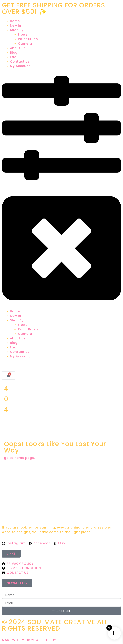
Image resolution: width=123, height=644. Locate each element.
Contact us (20, 62)
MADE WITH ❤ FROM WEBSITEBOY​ (29, 640)
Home (15, 21)
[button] (61, 189)
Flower (23, 35)
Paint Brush (28, 39)
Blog (14, 53)
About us (18, 48)
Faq (13, 57)
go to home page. (19, 458)
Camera (25, 44)
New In (16, 26)
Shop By (17, 30)
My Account (20, 66)
